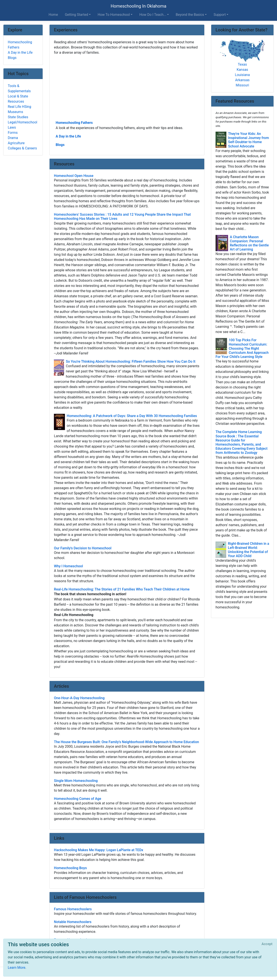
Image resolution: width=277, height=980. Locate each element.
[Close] (267, 944)
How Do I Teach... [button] (153, 15)
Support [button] (220, 15)
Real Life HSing (19, 107)
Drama (13, 138)
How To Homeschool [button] (114, 15)
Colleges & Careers (22, 148)
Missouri (242, 85)
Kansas (242, 70)
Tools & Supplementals (19, 88)
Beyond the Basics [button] (190, 15)
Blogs (60, 145)
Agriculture (16, 143)
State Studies (18, 117)
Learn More (17, 968)
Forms (13, 133)
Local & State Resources (18, 99)
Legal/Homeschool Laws (23, 125)
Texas (242, 64)
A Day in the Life (68, 136)
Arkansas (242, 80)
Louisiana (242, 75)
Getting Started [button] (77, 15)
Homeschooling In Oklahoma (138, 6)
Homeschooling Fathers (74, 123)
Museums (15, 112)
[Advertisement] (127, 87)
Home (53, 15)
